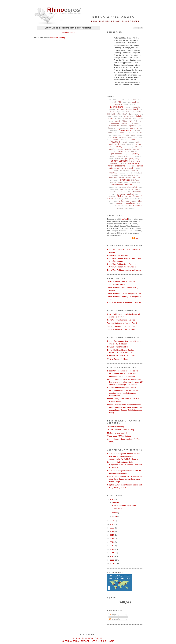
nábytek (139, 144)
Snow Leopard (114, 190)
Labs (136, 138)
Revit (128, 166)
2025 (112, 499)
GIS (141, 128)
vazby (128, 201)
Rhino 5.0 (119, 168)
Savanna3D (127, 183)
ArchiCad (132, 105)
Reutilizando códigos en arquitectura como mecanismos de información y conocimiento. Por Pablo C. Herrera (124, 456)
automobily (136, 107)
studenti (130, 194)
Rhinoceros (122, 173)
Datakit (121, 116)
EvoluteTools (127, 119)
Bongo (129, 109)
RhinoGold (115, 175)
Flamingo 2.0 (125, 123)
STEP (113, 194)
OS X (115, 151)
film (140, 121)
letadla (121, 140)
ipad (110, 135)
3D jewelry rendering (115, 427)
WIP (130, 206)
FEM (135, 121)
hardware (137, 131)
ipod (120, 135)
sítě (117, 187)
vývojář (110, 206)
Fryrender (132, 126)
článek (115, 116)
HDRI (110, 133)
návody (119, 147)
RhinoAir (115, 171)
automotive (112, 109)
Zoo (126, 208)
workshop (138, 206)
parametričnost (117, 154)
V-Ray (121, 201)
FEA (130, 121)
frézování (124, 126)
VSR (139, 203)
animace (119, 104)
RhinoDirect (138, 173)
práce (126, 156)
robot (120, 182)
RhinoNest (113, 178)
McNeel (125, 219)
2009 (112, 560)
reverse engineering (117, 166)
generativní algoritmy (123, 128)
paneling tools (124, 151)
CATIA (119, 114)
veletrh (134, 201)
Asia (112, 641)
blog (123, 109)
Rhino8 (138, 169)
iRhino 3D (126, 135)
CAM (133, 112)
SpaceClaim (127, 192)
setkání (129, 185)
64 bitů (114, 102)
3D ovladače (126, 100)
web (115, 206)
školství (128, 196)
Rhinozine (113, 182)
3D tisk (140, 100)
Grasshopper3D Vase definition (120, 436)
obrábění (112, 149)
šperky (136, 196)
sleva (140, 187)
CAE (128, 112)
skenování (123, 187)
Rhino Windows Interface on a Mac (121, 320)
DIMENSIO (118, 119)
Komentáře (114, 619)
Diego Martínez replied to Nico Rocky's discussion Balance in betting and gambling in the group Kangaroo (123, 374)
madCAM (125, 142)
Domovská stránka (68, 33)
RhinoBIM (134, 171)
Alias (129, 102)
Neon (125, 147)
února (115, 516)
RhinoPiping (114, 180)
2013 (112, 546)
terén (126, 199)
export (117, 121)
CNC (136, 114)
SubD (137, 194)
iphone (115, 135)
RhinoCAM (113, 173)
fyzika (139, 126)
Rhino (133, 166)
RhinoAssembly (124, 171)
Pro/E (131, 156)
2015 (112, 539)
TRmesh (115, 201)
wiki (126, 206)
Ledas (115, 140)
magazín (132, 142)
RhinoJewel (123, 175)
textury (132, 199)
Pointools (120, 156)
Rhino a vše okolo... (116, 17)
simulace (111, 187)
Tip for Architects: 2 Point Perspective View (124, 293)
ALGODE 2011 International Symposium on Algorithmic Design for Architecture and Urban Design (125, 479)
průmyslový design (133, 158)
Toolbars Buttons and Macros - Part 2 (122, 326)
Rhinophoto (137, 178)
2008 (112, 563)
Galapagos (112, 128)
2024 (112, 521)
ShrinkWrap (137, 185)
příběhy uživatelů (119, 161)
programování (119, 159)
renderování (133, 163)
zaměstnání (119, 208)
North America (70, 641)
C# (141, 109)
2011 (112, 553)
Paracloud (134, 151)
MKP (138, 142)
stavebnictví (137, 192)
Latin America (100, 641)
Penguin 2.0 (127, 154)
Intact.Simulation (131, 133)
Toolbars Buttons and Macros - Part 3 (122, 323)
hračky (115, 133)
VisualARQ (120, 203)
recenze (123, 164)
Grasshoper (114, 131)
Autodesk (128, 107)
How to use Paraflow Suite (118, 255)
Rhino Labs (129, 168)
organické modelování (133, 149)
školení (120, 196)
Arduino (126, 105)
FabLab (124, 121)
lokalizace (139, 140)
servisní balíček (117, 185)
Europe (85, 641)
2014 (112, 542)
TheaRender (139, 199)
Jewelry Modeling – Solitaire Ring (120, 430)
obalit (141, 147)
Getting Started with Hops (117, 359)
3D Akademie (117, 100)
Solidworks (112, 192)
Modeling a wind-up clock (117, 433)
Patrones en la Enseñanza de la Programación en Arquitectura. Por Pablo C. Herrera (125, 465)
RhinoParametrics (125, 178)
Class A (125, 114)
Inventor (139, 133)
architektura (117, 107)
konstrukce (123, 137)
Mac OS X (116, 142)
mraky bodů (131, 145)
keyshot (133, 135)
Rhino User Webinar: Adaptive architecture (124, 270)
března (115, 513)
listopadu (116, 502)
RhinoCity (130, 173)
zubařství (132, 208)
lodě (133, 140)
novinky (131, 147)
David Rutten (129, 116)
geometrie (134, 128)
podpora (112, 156)
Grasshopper (126, 130)
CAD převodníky (120, 112)
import (122, 133)
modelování (114, 144)
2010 (112, 556)
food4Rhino (135, 123)
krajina (130, 138)
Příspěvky (114, 615)
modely (123, 144)
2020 (112, 528)
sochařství (136, 190)
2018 (112, 531)
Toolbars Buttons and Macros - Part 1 (122, 329)
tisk (110, 201)
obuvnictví (120, 149)
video (139, 201)
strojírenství (121, 194)
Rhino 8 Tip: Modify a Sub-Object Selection (124, 302)
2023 (112, 524)
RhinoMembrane (134, 175)
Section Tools (136, 182)
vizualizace (130, 203)
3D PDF (134, 100)
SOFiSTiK (128, 190)
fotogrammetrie (114, 126)
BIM (118, 109)
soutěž (120, 192)
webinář (120, 206)
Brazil (136, 109)
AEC (120, 102)
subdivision (112, 196)
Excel (134, 119)
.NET (110, 100)
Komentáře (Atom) (57, 38)
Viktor (112, 203)
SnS (122, 190)
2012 (112, 549)
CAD (112, 112)
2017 (112, 535)
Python (132, 161)
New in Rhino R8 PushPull (118, 347)
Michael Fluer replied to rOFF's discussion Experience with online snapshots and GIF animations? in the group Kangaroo (125, 382)
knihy (115, 137)
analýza (135, 102)
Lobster (127, 140)
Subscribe (138, 238)
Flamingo (115, 123)
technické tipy (119, 199)
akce (125, 102)
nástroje (111, 147)
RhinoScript (124, 180)
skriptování (132, 187)
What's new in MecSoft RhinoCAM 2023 (123, 356)
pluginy (136, 154)
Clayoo (131, 114)
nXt (136, 147)
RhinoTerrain (136, 180)
